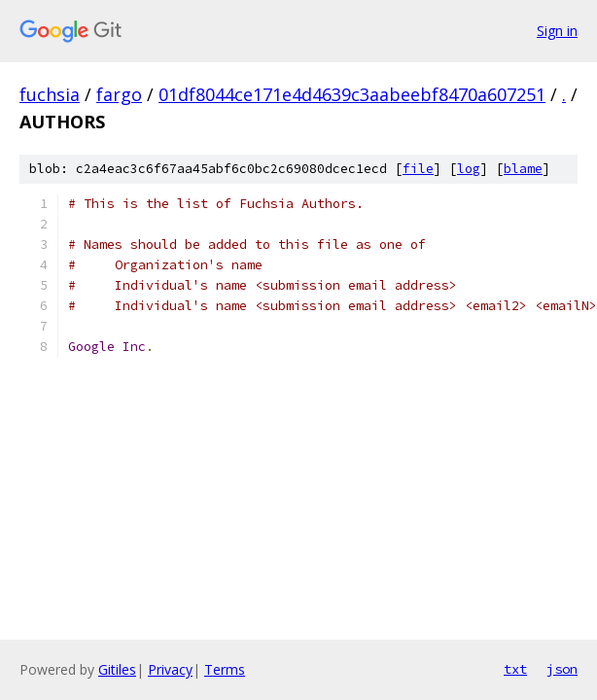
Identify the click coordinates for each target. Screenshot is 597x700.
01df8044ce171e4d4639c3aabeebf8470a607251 (352, 94)
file (418, 169)
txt (515, 669)
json (562, 669)
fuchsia (50, 94)
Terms (225, 669)
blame (523, 169)
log (469, 169)
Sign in (557, 31)
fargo (119, 94)
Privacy (170, 669)
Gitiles (117, 669)
